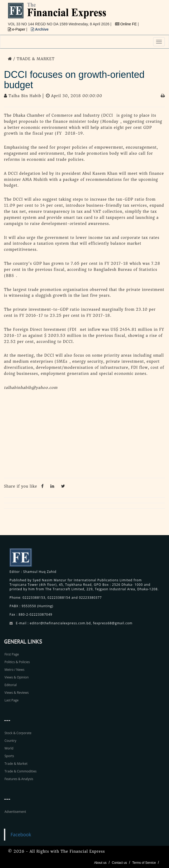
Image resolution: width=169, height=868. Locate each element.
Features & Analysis (19, 779)
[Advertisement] (84, 436)
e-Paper (17, 29)
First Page (12, 654)
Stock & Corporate (18, 733)
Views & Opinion (17, 677)
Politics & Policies (17, 662)
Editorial (11, 685)
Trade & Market (16, 764)
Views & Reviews (17, 693)
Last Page (11, 700)
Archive (40, 29)
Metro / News (14, 670)
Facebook (21, 834)
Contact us (119, 863)
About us (100, 863)
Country (10, 741)
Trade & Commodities (21, 771)
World (9, 748)
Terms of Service (144, 863)
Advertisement (15, 812)
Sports (9, 756)
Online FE (126, 24)
